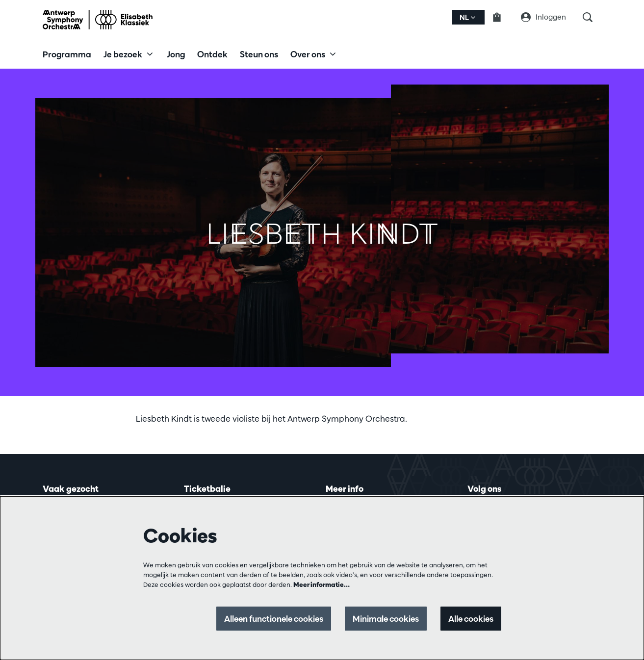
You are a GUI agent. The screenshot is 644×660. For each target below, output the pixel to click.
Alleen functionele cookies (269, 619)
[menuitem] (67, 54)
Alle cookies (470, 619)
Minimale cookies (383, 619)
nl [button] (467, 17)
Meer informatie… (322, 584)
